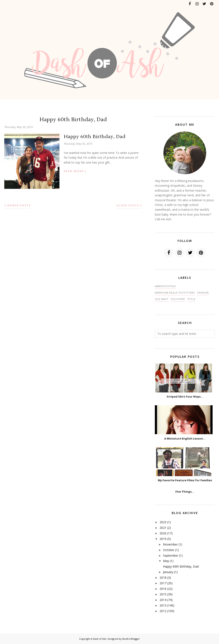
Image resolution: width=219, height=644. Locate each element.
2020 (163, 533)
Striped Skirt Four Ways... (185, 397)
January (168, 572)
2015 (163, 594)
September (171, 555)
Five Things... (185, 492)
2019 (163, 539)
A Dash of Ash (99, 639)
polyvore (178, 299)
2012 (163, 611)
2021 (163, 528)
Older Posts (128, 205)
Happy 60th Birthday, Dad (73, 120)
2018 (163, 578)
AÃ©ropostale (165, 286)
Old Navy (162, 299)
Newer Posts (19, 205)
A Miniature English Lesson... (185, 438)
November (170, 544)
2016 (163, 589)
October (169, 550)
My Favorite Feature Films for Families (185, 480)
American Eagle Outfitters (175, 293)
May (166, 561)
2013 (163, 605)
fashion (203, 293)
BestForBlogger (131, 639)
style (192, 299)
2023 (163, 522)
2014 (163, 600)
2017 (163, 583)
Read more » (75, 171)
